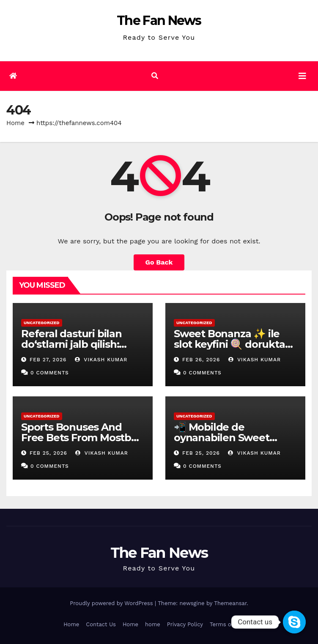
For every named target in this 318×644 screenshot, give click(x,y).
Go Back (159, 262)
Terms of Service (232, 624)
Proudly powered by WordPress (112, 603)
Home (15, 123)
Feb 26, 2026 (201, 360)
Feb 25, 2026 (48, 453)
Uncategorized (42, 323)
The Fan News (159, 20)
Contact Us (101, 624)
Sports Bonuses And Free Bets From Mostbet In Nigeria (81, 438)
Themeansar (230, 603)
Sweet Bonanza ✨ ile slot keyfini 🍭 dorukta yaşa (229, 344)
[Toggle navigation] (302, 76)
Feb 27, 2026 (48, 360)
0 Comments (50, 373)
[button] (155, 76)
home (153, 624)
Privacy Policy (185, 624)
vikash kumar (101, 360)
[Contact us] (294, 622)
